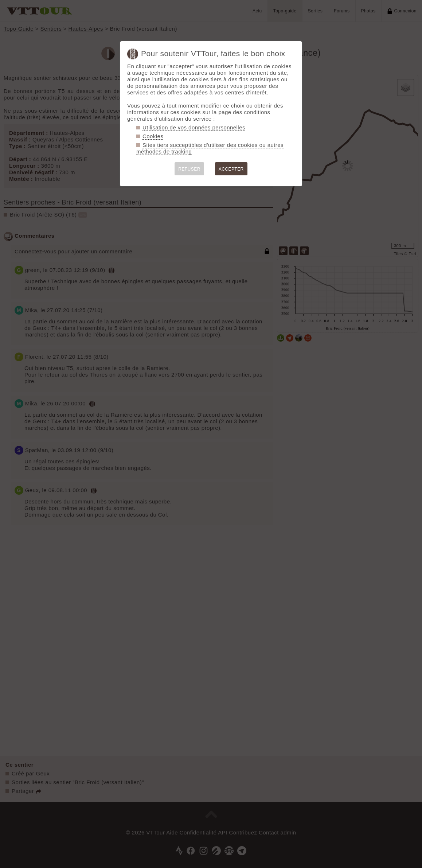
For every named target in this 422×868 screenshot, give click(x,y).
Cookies (153, 136)
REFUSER (189, 169)
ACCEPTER (231, 169)
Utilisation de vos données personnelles (194, 127)
